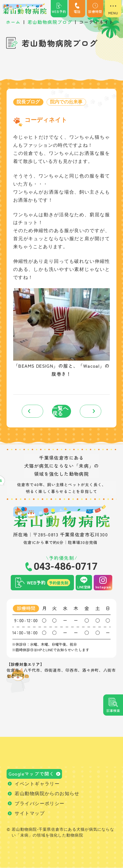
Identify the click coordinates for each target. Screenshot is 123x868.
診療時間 (95, 8)
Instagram (103, 587)
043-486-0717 (66, 567)
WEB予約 (59, 8)
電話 (77, 8)
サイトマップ (30, 814)
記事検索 (113, 710)
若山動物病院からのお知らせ (47, 794)
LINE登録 (84, 587)
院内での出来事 (67, 102)
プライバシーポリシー (40, 804)
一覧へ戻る (61, 411)
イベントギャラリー (37, 784)
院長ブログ (28, 102)
